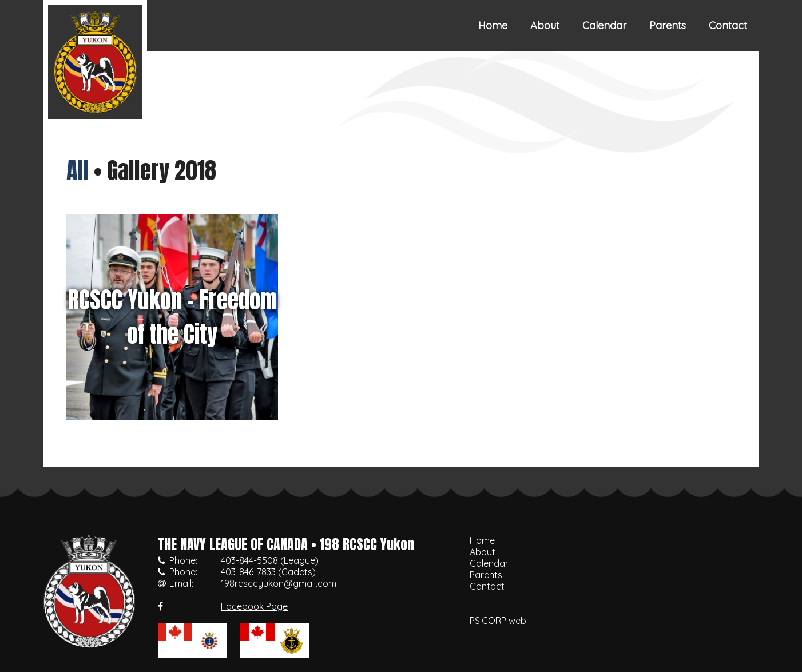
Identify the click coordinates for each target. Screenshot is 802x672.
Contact (728, 25)
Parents (668, 25)
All (78, 170)
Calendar (604, 25)
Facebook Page (254, 606)
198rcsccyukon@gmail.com (279, 583)
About (545, 25)
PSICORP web (498, 621)
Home (493, 25)
